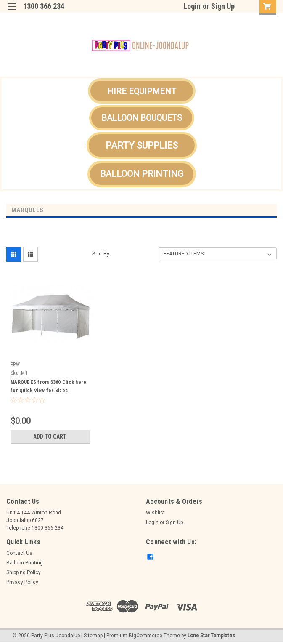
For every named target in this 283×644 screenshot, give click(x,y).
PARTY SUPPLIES (142, 145)
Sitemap (93, 636)
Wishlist (155, 513)
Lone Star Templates (211, 636)
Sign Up (223, 6)
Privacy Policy (22, 582)
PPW (15, 365)
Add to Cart (50, 436)
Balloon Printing (25, 563)
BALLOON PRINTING (142, 174)
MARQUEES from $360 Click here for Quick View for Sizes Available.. (48, 391)
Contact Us (19, 553)
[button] (142, 91)
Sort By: (101, 254)
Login (192, 6)
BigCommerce (145, 636)
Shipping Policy (24, 572)
